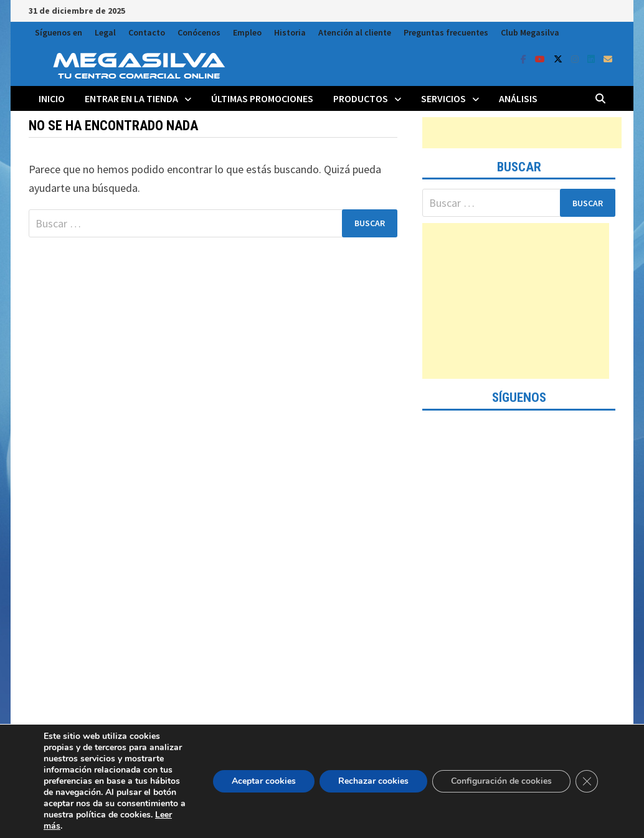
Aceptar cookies (264, 781)
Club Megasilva (530, 32)
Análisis (518, 98)
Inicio (52, 98)
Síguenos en (59, 32)
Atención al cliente (355, 32)
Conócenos (199, 32)
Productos (361, 98)
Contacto (147, 32)
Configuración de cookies (501, 781)
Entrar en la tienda (131, 98)
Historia (290, 32)
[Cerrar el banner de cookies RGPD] (587, 781)
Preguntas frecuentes (446, 32)
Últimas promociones (262, 98)
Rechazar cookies (373, 781)
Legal (105, 32)
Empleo (247, 32)
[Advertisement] (522, 133)
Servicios (443, 98)
